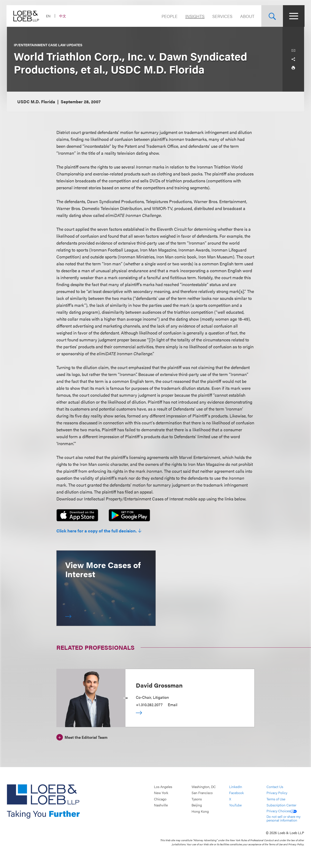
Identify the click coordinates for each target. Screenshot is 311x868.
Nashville (161, 805)
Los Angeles (163, 787)
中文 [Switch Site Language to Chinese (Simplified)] (63, 16)
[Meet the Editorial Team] (82, 737)
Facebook (236, 793)
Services (222, 16)
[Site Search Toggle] (272, 16)
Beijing (197, 805)
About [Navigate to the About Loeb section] (247, 16)
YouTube (235, 805)
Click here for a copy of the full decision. (97, 531)
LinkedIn (236, 787)
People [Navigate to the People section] (169, 16)
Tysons (197, 799)
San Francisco (202, 793)
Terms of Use (276, 799)
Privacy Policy (277, 793)
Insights (194, 16)
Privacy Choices (282, 811)
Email (173, 705)
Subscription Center (281, 805)
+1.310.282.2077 (149, 705)
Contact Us (275, 787)
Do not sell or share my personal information (283, 818)
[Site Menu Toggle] (293, 16)
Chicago (160, 799)
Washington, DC (204, 787)
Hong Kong (200, 811)
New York (161, 793)
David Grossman (159, 685)
